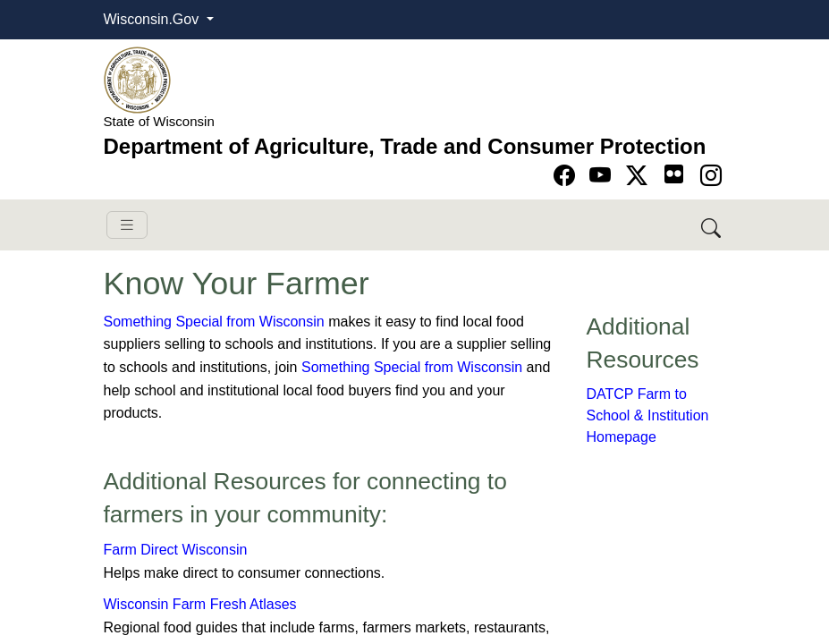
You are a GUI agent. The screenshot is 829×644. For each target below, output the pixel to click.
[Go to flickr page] (674, 174)
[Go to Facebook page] (567, 176)
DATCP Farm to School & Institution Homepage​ (648, 415)
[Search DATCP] (712, 225)
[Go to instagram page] (711, 176)
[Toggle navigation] (127, 225)
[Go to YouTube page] (603, 176)
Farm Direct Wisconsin (176, 550)
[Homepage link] (137, 79)
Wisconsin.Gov (153, 19)
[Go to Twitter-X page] (640, 176)
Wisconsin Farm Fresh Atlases (200, 604)
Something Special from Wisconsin (214, 322)
